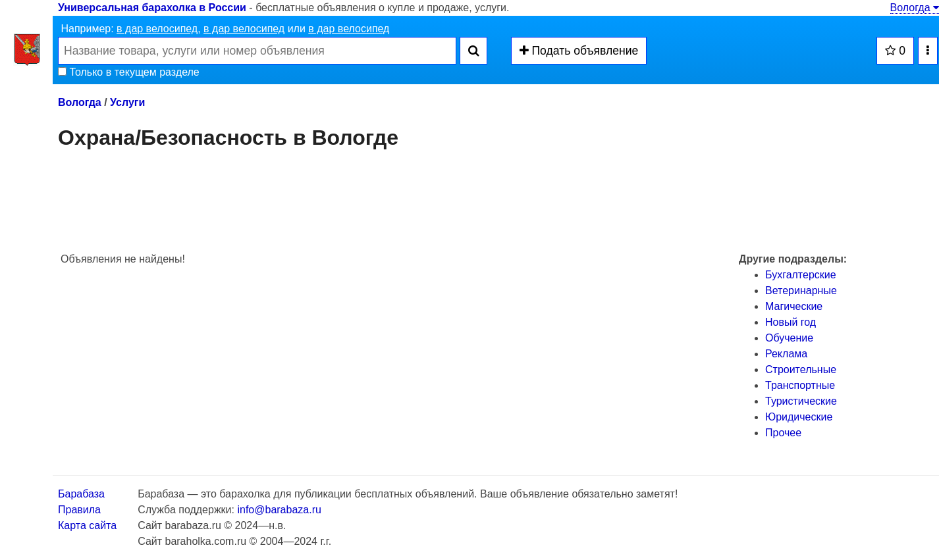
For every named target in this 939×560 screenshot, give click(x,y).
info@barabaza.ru (279, 510)
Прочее (783, 433)
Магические (794, 306)
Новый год (791, 322)
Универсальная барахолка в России (152, 8)
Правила (79, 510)
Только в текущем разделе (129, 72)
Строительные (801, 369)
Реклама (786, 354)
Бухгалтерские (801, 275)
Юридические (799, 417)
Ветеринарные (801, 291)
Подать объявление (579, 51)
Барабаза (81, 494)
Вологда (915, 8)
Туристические (801, 401)
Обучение (789, 338)
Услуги (127, 102)
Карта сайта (87, 525)
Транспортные (800, 385)
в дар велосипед (157, 29)
